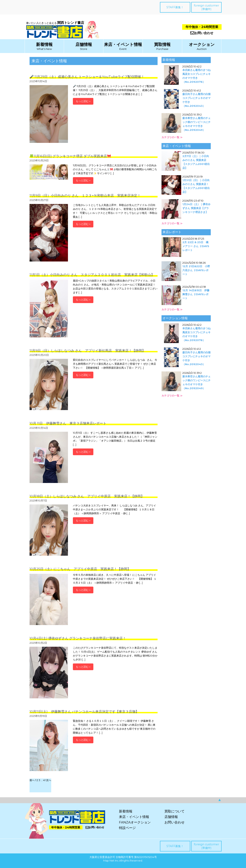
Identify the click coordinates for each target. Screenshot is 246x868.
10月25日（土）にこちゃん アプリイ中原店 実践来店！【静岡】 (80, 569)
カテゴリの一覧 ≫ (172, 137)
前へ (32, 780)
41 (44, 780)
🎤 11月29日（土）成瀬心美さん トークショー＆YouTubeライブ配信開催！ (87, 77)
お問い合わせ (202, 33)
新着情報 (44, 44)
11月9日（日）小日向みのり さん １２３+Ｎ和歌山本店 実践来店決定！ (85, 195)
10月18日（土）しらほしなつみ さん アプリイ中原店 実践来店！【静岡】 (87, 496)
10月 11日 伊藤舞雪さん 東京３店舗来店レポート (68, 423)
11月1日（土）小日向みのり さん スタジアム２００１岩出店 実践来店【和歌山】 (92, 275)
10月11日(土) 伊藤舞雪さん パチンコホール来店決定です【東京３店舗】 (84, 712)
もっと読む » (83, 101)
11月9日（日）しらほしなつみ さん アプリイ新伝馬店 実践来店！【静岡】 (87, 351)
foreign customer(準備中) (206, 7)
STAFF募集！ (175, 7)
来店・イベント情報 (123, 44)
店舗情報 (84, 44)
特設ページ (127, 828)
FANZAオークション (135, 822)
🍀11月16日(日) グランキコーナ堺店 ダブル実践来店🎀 (70, 156)
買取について (175, 811)
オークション (202, 44)
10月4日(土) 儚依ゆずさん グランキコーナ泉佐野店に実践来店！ (78, 638)
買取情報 (162, 44)
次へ (49, 780)
